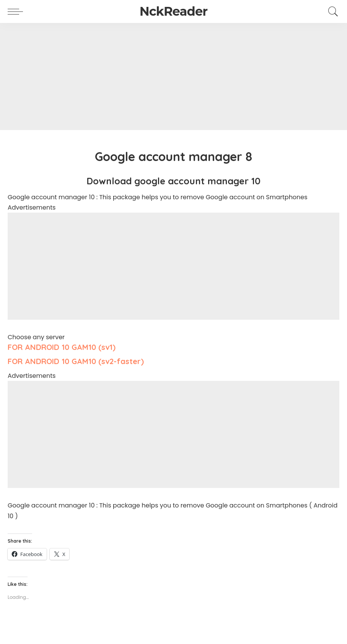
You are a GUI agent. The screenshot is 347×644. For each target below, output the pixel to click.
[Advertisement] (173, 76)
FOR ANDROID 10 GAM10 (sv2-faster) (76, 361)
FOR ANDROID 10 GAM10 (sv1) (62, 347)
